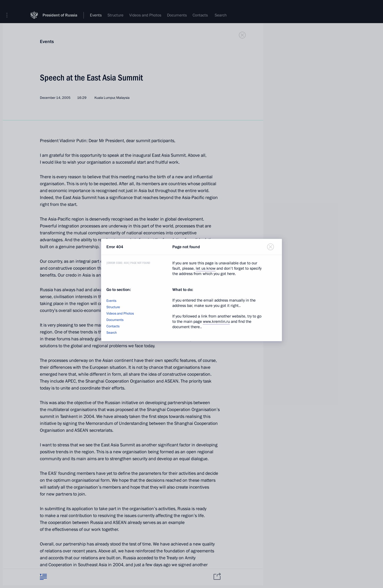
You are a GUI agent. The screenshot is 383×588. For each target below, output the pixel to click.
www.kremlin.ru (216, 322)
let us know (206, 268)
